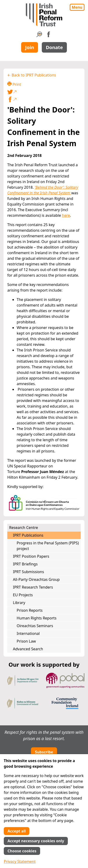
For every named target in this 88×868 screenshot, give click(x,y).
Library (19, 603)
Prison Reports (30, 610)
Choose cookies (22, 851)
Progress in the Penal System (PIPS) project (48, 546)
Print (14, 84)
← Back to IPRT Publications (32, 75)
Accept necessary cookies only (36, 841)
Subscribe (44, 752)
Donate (54, 47)
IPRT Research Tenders (33, 587)
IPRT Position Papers (31, 556)
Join (30, 47)
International (28, 633)
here (66, 215)
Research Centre (24, 528)
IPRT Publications (28, 535)
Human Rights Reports (37, 618)
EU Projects (23, 595)
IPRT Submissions (28, 572)
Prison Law (26, 641)
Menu (77, 7)
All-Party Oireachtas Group (36, 579)
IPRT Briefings (25, 564)
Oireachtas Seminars (35, 626)
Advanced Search (28, 649)
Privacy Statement (20, 861)
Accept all (17, 831)
